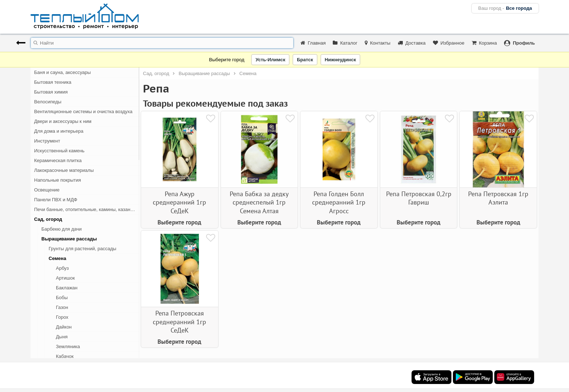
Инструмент (47, 141)
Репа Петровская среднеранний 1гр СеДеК (179, 322)
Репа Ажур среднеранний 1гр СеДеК (179, 202)
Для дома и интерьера (59, 131)
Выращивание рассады (69, 239)
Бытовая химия (51, 92)
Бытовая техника (53, 82)
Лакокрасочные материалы (64, 170)
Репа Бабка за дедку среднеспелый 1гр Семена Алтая (259, 202)
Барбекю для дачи (62, 229)
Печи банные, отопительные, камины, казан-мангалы (87, 209)
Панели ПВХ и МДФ (56, 200)
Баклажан (67, 288)
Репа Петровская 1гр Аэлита (498, 198)
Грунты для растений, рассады (82, 249)
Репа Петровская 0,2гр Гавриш (419, 198)
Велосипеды (48, 102)
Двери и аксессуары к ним (63, 121)
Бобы (62, 298)
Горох (62, 317)
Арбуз (62, 268)
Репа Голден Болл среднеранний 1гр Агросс (339, 202)
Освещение (47, 190)
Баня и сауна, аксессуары (62, 72)
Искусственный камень (59, 151)
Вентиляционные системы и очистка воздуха (83, 112)
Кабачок (65, 356)
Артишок (65, 278)
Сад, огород (48, 219)
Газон (62, 307)
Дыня (62, 337)
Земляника (68, 346)
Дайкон (64, 327)
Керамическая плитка (58, 160)
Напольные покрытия (58, 180)
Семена (57, 258)
